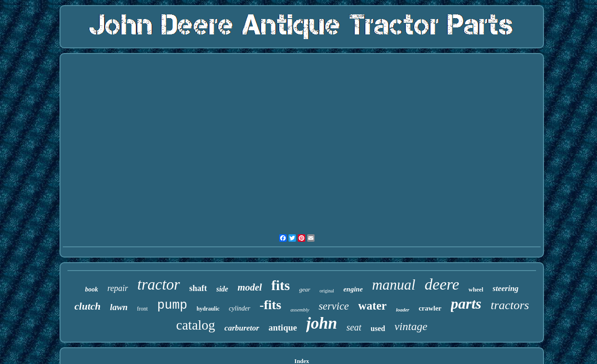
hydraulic (208, 309)
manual (394, 285)
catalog (196, 325)
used (378, 328)
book (92, 289)
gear (305, 289)
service (334, 306)
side (222, 289)
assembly (300, 310)
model (250, 287)
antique (283, 328)
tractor (159, 285)
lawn (119, 307)
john (322, 323)
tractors (510, 305)
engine (353, 289)
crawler (430, 308)
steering (506, 288)
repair (118, 288)
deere (442, 284)
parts (466, 304)
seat (354, 327)
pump (172, 305)
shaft (198, 288)
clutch (87, 306)
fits (281, 285)
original (327, 291)
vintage (411, 326)
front (142, 309)
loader (403, 310)
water (372, 306)
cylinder (240, 308)
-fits (271, 305)
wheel (476, 289)
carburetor (242, 328)
